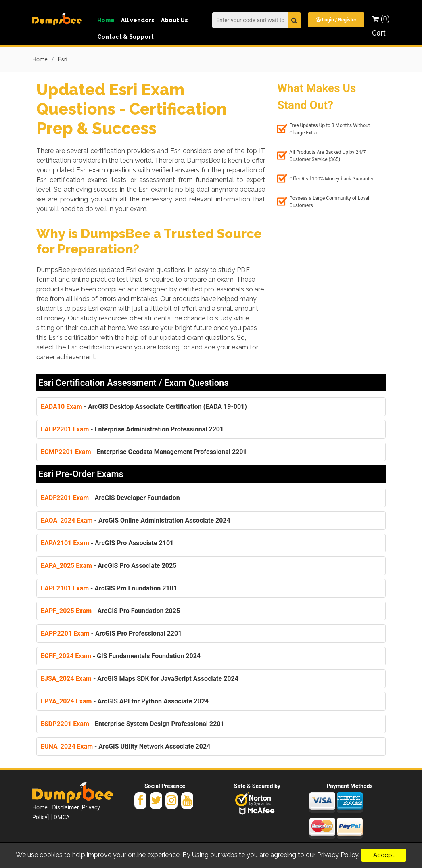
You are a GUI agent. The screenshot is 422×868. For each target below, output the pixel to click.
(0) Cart (381, 26)
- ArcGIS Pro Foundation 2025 (110, 611)
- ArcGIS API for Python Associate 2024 (125, 701)
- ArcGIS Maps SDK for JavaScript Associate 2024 (140, 679)
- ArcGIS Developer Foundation (110, 498)
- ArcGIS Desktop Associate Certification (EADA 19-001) (144, 407)
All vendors (138, 20)
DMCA (62, 817)
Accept (384, 855)
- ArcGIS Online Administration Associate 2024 (136, 520)
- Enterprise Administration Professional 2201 (132, 429)
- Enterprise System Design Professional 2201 (133, 724)
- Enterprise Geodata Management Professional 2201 (144, 452)
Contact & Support (125, 37)
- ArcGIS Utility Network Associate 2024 (125, 746)
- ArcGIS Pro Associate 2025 (109, 566)
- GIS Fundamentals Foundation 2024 (121, 656)
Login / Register (336, 20)
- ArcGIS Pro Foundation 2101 (109, 588)
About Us (174, 20)
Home (106, 20)
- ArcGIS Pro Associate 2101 (107, 543)
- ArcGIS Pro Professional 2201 (111, 633)
